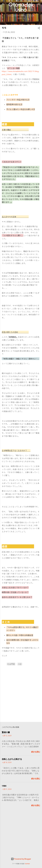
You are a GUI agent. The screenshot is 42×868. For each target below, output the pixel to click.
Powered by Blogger (21, 859)
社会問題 (11, 664)
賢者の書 (6, 732)
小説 (20, 664)
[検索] (39, 5)
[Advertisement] (21, 834)
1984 (4, 786)
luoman (27, 864)
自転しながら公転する (12, 759)
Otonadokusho (21, 8)
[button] (39, 28)
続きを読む (36, 752)
